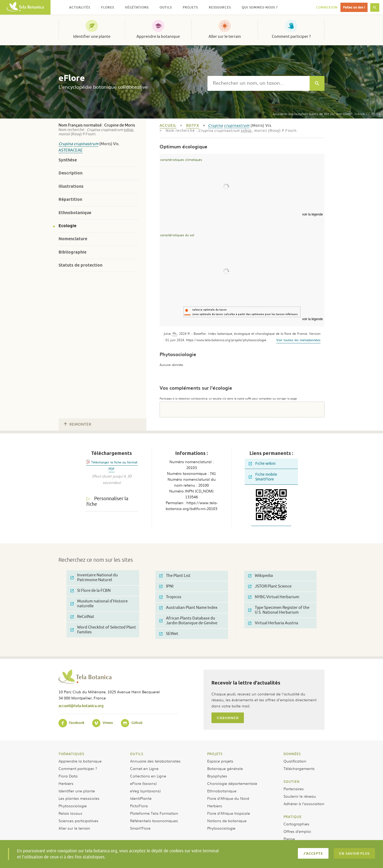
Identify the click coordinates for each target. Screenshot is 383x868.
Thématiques (71, 754)
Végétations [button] (137, 7)
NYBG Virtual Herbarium (274, 597)
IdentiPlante (141, 798)
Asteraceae (71, 150)
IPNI (166, 586)
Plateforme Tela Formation (154, 813)
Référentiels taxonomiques (154, 821)
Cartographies (296, 824)
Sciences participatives (78, 821)
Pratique (293, 817)
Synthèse (68, 160)
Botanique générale (225, 768)
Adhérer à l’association (304, 804)
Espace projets (220, 761)
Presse (289, 839)
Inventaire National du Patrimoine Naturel (94, 578)
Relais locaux (70, 813)
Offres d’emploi (297, 831)
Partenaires (294, 789)
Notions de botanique (227, 821)
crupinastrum (86, 144)
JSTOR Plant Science (270, 586)
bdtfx (193, 126)
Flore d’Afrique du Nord (228, 798)
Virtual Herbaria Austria (273, 623)
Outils (137, 754)
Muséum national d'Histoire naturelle (99, 604)
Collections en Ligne (148, 776)
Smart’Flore (140, 828)
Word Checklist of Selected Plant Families (103, 630)
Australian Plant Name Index (188, 608)
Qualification (295, 761)
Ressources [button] (220, 7)
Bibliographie (72, 252)
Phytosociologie (73, 806)
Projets (215, 754)
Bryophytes (217, 776)
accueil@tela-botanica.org (81, 706)
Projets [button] (190, 7)
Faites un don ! (354, 7)
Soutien (292, 781)
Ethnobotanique (75, 213)
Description (70, 173)
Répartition (70, 199)
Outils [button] (166, 7)
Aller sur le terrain (225, 36)
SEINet (169, 634)
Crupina (66, 144)
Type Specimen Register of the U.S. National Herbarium (279, 610)
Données (292, 754)
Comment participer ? (291, 36)
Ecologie (67, 226)
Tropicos (170, 597)
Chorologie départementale (232, 783)
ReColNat (82, 617)
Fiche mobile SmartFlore (263, 477)
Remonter (78, 424)
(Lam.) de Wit (301, 114)
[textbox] (259, 83)
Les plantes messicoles (79, 798)
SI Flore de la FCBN (91, 591)
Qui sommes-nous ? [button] (260, 7)
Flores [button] (108, 7)
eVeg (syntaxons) (145, 791)
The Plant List (175, 576)
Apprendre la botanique (158, 36)
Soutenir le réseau (300, 796)
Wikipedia (261, 576)
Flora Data (68, 776)
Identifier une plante (92, 36)
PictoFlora (139, 806)
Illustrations (71, 186)
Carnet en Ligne (144, 768)
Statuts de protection (80, 265)
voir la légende (313, 214)
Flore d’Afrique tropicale (229, 813)
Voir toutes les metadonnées (298, 340)
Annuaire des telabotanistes (155, 761)
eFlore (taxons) (143, 783)
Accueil (168, 126)
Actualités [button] (80, 7)
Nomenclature (73, 239)
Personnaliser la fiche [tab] (107, 501)
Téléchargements (299, 768)
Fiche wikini (262, 464)
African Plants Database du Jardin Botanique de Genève (188, 621)
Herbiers (66, 783)
